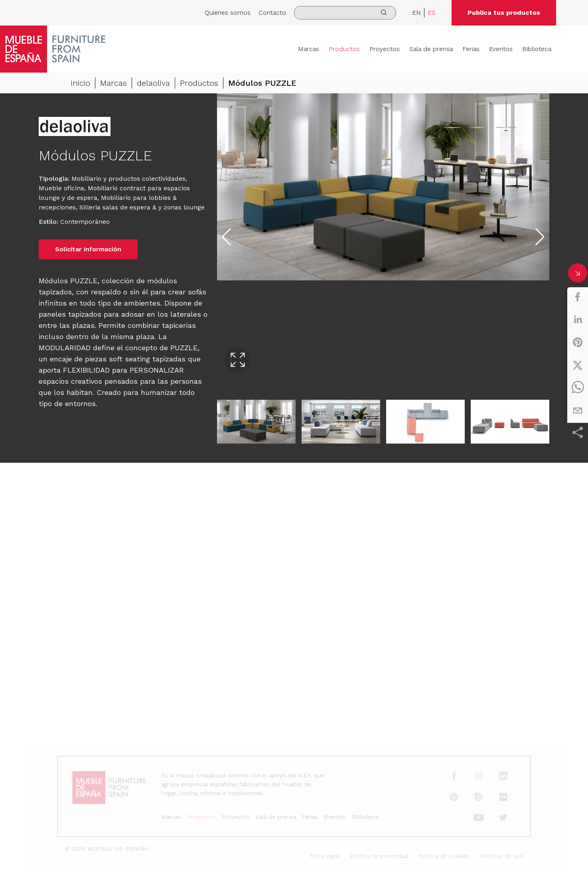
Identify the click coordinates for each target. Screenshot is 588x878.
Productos (344, 49)
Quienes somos (228, 13)
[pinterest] (578, 342)
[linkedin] (578, 320)
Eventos (501, 49)
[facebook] (578, 297)
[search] (345, 13)
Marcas (309, 49)
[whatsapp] (578, 388)
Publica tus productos (504, 13)
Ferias (471, 49)
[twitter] (578, 365)
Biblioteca (537, 49)
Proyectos (385, 49)
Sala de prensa (431, 49)
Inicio (80, 83)
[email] (578, 410)
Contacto (272, 13)
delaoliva (153, 83)
